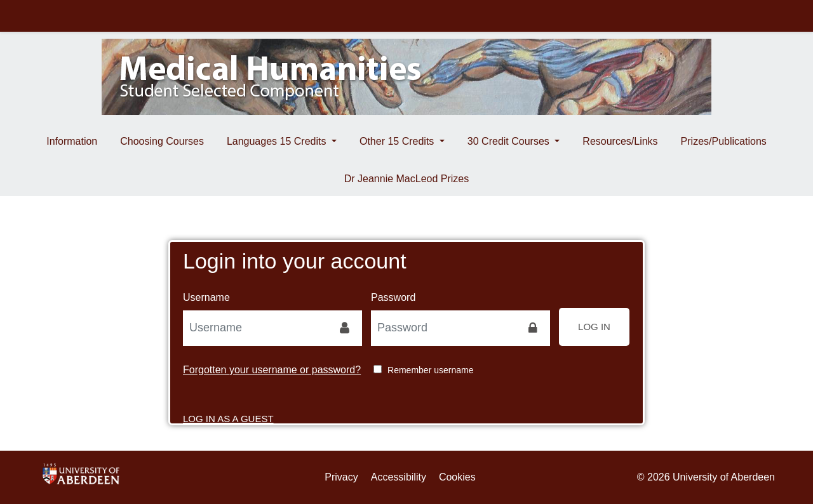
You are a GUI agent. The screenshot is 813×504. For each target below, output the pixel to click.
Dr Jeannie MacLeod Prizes (407, 179)
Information (72, 141)
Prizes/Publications (724, 141)
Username (206, 297)
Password (393, 297)
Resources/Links (620, 141)
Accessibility (399, 477)
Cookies (457, 477)
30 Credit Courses (510, 141)
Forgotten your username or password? (272, 370)
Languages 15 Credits (278, 141)
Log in (594, 327)
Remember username (430, 370)
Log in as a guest (228, 406)
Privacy (341, 477)
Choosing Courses (162, 141)
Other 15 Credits (398, 141)
